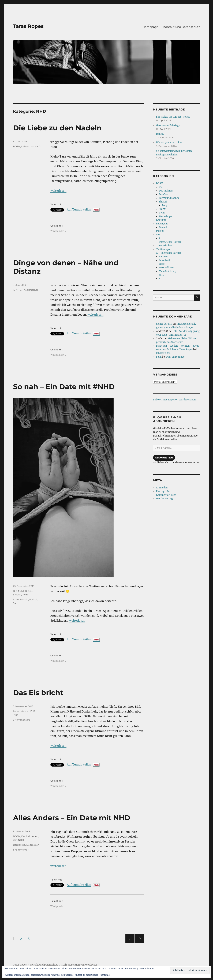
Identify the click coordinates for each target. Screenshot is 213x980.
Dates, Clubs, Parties (170, 242)
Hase (162, 264)
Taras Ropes (28, 26)
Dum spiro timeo (175, 357)
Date (16, 599)
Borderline (19, 845)
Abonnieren (164, 458)
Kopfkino (161, 220)
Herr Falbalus (166, 268)
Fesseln (24, 599)
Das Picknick (166, 191)
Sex (30, 591)
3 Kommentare (22, 720)
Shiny (162, 209)
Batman (163, 257)
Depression (33, 845)
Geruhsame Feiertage (168, 125)
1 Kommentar (21, 850)
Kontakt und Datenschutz (182, 27)
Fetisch (33, 599)
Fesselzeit (164, 260)
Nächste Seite (139, 943)
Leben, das (27, 146)
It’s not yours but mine (169, 142)
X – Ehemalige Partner (169, 253)
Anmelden (162, 488)
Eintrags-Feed (164, 491)
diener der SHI (164, 324)
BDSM (17, 146)
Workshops (165, 216)
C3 (160, 187)
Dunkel (26, 836)
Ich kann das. (164, 353)
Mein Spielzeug (167, 271)
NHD (38, 146)
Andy (165, 205)
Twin (25, 595)
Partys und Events (169, 198)
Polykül (160, 231)
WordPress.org (164, 499)
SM (15, 603)
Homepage (150, 27)
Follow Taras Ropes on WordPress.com (175, 400)
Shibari (17, 595)
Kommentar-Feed (166, 495)
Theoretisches (30, 290)
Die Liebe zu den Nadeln (57, 128)
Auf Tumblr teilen (79, 210)
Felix (159, 357)
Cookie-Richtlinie (100, 975)
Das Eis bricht (38, 693)
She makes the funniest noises (173, 117)
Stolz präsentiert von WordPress (79, 965)
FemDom (164, 194)
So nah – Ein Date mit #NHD (64, 387)
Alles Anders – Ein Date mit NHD (72, 818)
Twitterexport (164, 249)
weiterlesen (58, 191)
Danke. (160, 134)
